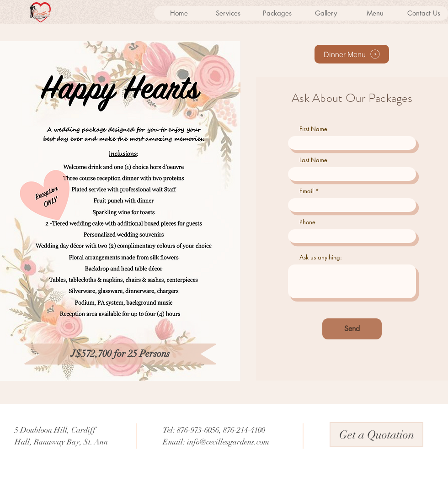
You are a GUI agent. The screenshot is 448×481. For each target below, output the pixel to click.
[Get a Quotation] (376, 435)
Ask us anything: (321, 257)
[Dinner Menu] (352, 54)
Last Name (313, 160)
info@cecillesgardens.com (228, 442)
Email (307, 191)
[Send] (352, 329)
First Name (313, 129)
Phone (307, 222)
